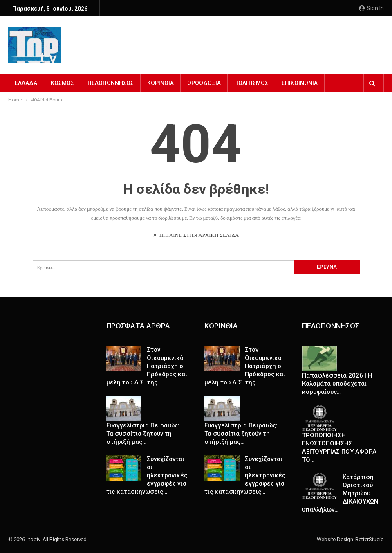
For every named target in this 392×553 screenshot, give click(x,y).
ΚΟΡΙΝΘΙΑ (160, 83)
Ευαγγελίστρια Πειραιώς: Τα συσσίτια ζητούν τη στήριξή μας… (143, 434)
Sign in (371, 8)
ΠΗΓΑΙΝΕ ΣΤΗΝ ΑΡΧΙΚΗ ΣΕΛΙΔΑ (196, 235)
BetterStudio (370, 539)
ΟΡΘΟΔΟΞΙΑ (204, 83)
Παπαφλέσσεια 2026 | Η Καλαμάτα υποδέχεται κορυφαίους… (337, 384)
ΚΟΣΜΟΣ (62, 83)
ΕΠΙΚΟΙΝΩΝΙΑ (300, 83)
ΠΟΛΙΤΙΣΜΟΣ (251, 83)
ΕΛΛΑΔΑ (26, 83)
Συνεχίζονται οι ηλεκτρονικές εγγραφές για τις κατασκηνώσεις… (147, 475)
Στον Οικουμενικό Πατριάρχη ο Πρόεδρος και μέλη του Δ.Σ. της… (147, 366)
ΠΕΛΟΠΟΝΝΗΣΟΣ (111, 83)
